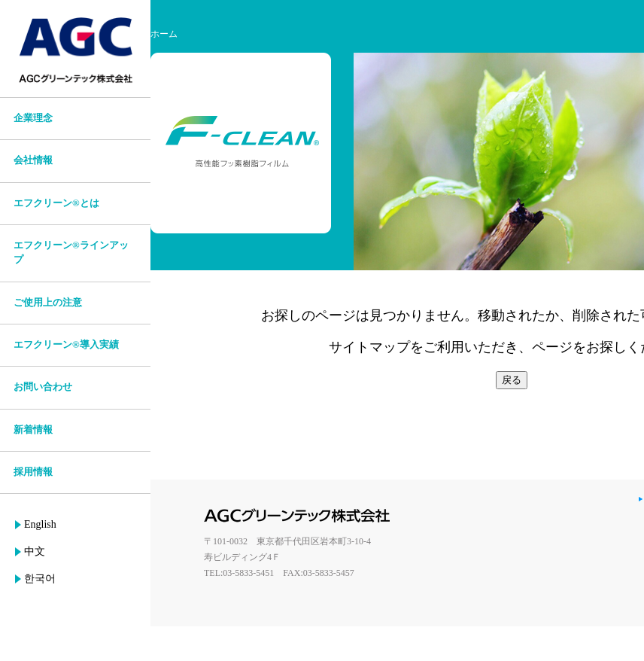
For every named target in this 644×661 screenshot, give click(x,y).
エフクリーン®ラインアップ (71, 253)
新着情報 (33, 430)
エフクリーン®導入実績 (66, 345)
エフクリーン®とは (56, 203)
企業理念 (33, 118)
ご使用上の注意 (48, 303)
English (40, 524)
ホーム (164, 34)
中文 (35, 551)
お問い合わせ (43, 387)
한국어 (40, 579)
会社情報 (33, 160)
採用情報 (33, 472)
